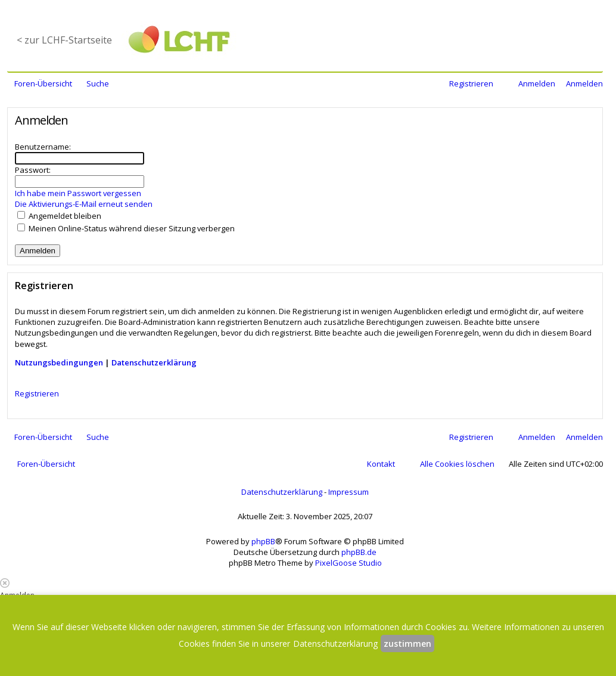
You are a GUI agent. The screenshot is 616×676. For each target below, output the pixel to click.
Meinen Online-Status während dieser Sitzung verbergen (126, 228)
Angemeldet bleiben (59, 216)
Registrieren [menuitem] (471, 83)
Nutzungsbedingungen (59, 362)
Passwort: (33, 170)
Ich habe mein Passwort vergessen (78, 193)
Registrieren (37, 393)
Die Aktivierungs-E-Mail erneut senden (84, 204)
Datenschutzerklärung (154, 362)
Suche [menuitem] (98, 83)
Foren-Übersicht (46, 464)
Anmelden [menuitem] (537, 83)
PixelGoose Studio (349, 563)
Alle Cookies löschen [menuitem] (457, 464)
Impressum (349, 492)
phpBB (263, 541)
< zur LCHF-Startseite (64, 40)
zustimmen (407, 644)
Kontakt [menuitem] (381, 464)
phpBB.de (359, 552)
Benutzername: (43, 147)
